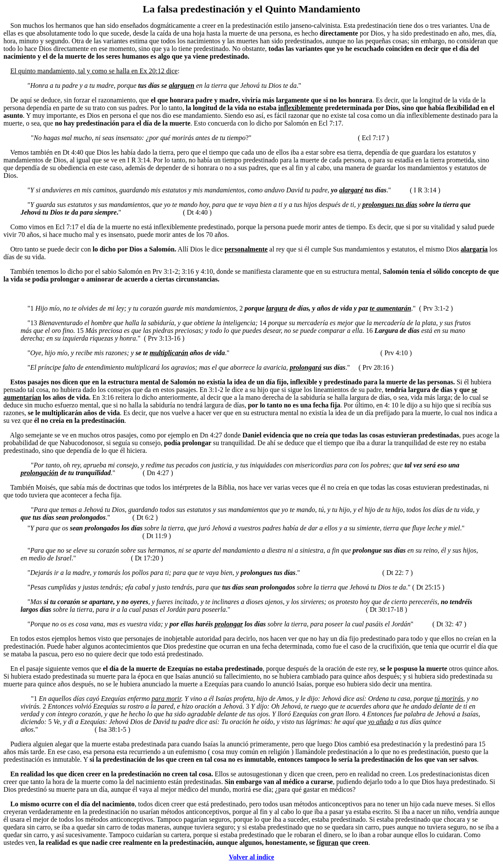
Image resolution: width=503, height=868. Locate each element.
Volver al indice (252, 857)
